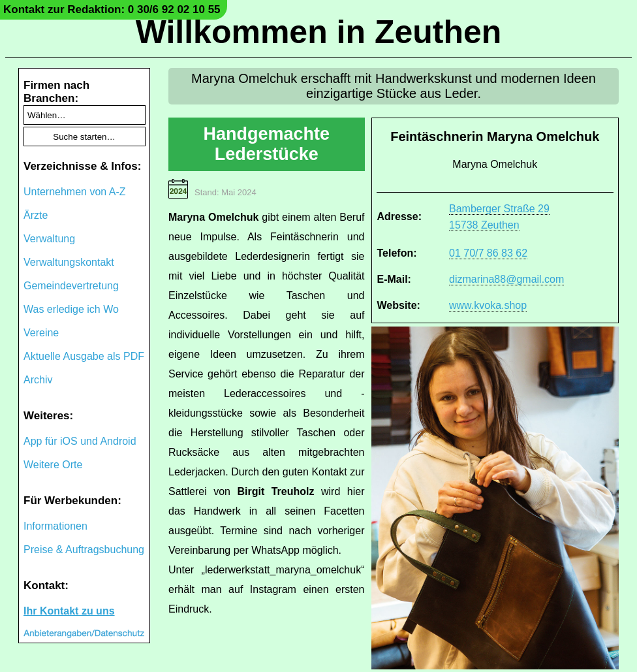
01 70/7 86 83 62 (488, 253)
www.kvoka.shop (488, 305)
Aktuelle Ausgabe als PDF (84, 356)
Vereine (41, 333)
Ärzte (36, 215)
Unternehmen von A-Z (75, 192)
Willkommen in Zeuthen (319, 32)
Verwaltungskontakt (69, 262)
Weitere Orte (53, 465)
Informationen (55, 526)
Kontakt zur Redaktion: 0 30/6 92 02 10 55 (112, 9)
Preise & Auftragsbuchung (84, 550)
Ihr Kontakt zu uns (69, 611)
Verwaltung (49, 239)
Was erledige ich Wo (71, 309)
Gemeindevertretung (71, 286)
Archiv (38, 380)
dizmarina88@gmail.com (506, 279)
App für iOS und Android (80, 441)
